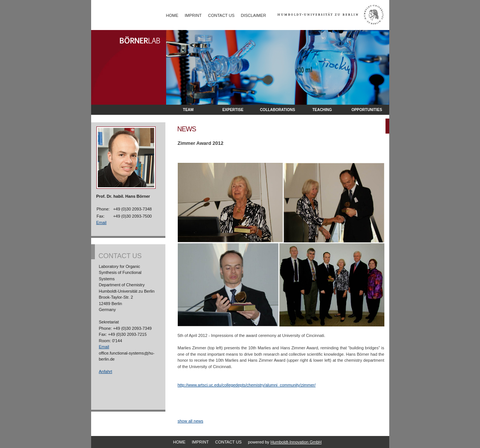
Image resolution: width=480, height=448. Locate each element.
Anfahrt (106, 371)
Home (172, 15)
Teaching (322, 110)
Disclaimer (253, 15)
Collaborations (277, 110)
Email (102, 222)
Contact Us (221, 15)
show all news (190, 421)
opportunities (367, 110)
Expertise (233, 110)
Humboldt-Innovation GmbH (296, 442)
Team (188, 110)
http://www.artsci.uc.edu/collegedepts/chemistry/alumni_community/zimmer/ (247, 385)
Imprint (193, 15)
